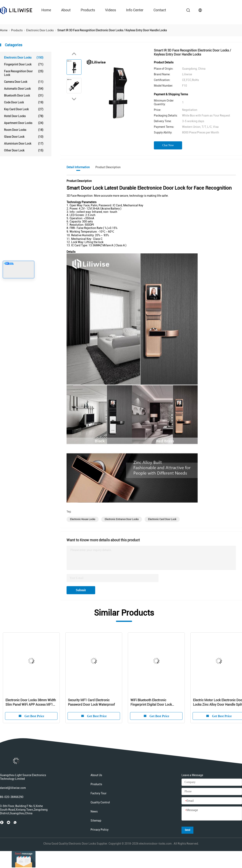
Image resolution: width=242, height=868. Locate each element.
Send (187, 830)
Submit (81, 590)
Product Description (108, 167)
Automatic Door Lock (24, 89)
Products (88, 10)
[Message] (212, 814)
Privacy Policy (100, 830)
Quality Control (100, 802)
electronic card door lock (162, 519)
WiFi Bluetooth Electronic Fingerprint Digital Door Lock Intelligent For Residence (151, 703)
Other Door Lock (24, 150)
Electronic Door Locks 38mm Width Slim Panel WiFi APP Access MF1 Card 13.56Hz (31, 703)
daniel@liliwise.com (13, 788)
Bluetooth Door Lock (24, 96)
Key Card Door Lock (24, 109)
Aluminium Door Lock (24, 144)
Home (46, 10)
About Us (96, 775)
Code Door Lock (24, 102)
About (66, 10)
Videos (111, 10)
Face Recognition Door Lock (24, 73)
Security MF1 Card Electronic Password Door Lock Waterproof (91, 702)
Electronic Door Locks (24, 58)
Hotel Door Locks (24, 116)
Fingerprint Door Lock (24, 64)
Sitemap (96, 821)
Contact (160, 10)
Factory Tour (99, 793)
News (94, 811)
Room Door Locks (24, 130)
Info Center (135, 10)
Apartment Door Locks (24, 123)
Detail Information (78, 167)
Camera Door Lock (24, 82)
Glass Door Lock (24, 137)
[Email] (212, 801)
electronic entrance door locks (122, 519)
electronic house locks (83, 519)
